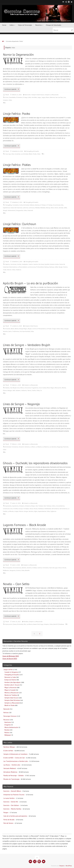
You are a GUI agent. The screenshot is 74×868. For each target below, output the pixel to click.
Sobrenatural (11, 210)
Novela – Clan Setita (16, 584)
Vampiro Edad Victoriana (12, 700)
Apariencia (15, 506)
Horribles (34, 97)
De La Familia (14, 509)
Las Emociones (32, 267)
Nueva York (36, 624)
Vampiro (6, 100)
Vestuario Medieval (10, 768)
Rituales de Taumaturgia (11, 779)
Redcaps (52, 267)
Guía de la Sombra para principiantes (15, 816)
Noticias (6, 713)
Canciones (13, 264)
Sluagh (5, 210)
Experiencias (7, 208)
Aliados (7, 388)
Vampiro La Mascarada (52, 95)
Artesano (22, 506)
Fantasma (46, 568)
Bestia (13, 329)
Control (34, 329)
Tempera (62, 866)
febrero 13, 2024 (17, 95)
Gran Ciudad (43, 388)
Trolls (5, 270)
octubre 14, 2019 (17, 326)
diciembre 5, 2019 (17, 202)
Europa (21, 509)
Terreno (65, 267)
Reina (53, 208)
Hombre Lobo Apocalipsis (12, 682)
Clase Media (12, 97)
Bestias (17, 329)
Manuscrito (58, 388)
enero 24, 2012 (16, 622)
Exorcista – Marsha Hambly (12, 809)
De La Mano (21, 388)
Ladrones (25, 208)
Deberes (32, 205)
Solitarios (24, 390)
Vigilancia (53, 511)
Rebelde (37, 208)
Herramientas (63, 509)
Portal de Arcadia (9, 820)
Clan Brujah (13, 388)
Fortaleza (26, 509)
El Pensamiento (42, 329)
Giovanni (21, 447)
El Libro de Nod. (8, 751)
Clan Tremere (39, 506)
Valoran (9, 270)
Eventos (40, 568)
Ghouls (35, 509)
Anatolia (8, 329)
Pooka (35, 154)
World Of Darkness (59, 624)
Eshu (13, 154)
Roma (56, 208)
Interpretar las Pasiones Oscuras (14, 795)
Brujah (30, 329)
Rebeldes (43, 208)
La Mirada (11, 511)
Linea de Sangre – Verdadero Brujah (27, 345)
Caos (7, 154)
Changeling (8, 205)
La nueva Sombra (9, 798)
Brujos (33, 506)
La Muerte (39, 447)
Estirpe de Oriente (10, 680)
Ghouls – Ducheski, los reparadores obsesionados (35, 463)
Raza (62, 329)
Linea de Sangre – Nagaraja (21, 404)
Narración (28, 95)
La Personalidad (22, 267)
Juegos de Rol (8, 670)
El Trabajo (50, 205)
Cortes (21, 205)
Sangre (66, 329)
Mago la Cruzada (10, 690)
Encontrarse (57, 205)
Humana (27, 447)
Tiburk (7, 95)
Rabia (58, 329)
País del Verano (8, 823)
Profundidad (40, 267)
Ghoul (31, 509)
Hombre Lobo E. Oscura (12, 685)
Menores (52, 97)
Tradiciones (16, 331)
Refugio (10, 390)
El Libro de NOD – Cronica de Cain (14, 758)
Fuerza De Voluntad (16, 208)
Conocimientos (60, 506)
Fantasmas (15, 447)
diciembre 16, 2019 (18, 151)
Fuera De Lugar (53, 568)
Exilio (30, 97)
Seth (14, 390)
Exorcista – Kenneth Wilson (12, 791)
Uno (65, 97)
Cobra (54, 506)
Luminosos (32, 208)
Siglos (36, 511)
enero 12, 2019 (16, 503)
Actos (7, 97)
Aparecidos (8, 506)
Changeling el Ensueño (33, 151)
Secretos (5, 331)
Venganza (13, 570)
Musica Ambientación (11, 727)
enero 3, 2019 (16, 565)
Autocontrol (9, 624)
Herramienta (55, 509)
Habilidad (41, 509)
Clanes (15, 624)
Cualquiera (25, 264)
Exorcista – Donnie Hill (11, 802)
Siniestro (18, 390)
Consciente (15, 205)
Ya (41, 390)
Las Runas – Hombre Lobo (12, 765)
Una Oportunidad (25, 331)
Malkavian (6, 570)
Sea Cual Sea (59, 97)
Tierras (29, 390)
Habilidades (48, 509)
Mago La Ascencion (11, 688)
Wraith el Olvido (10, 705)
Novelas (26, 622)
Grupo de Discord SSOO (10, 659)
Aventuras (8, 722)
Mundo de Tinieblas (11, 695)
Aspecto (7, 264)
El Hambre (19, 97)
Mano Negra (51, 388)
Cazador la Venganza (11, 672)
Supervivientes (42, 511)
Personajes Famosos (10, 716)
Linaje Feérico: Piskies (17, 165)
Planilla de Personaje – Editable (14, 776)
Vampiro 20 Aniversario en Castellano (15, 754)
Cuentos (36, 264)
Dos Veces (41, 264)
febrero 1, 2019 (17, 385)
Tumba (34, 390)
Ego (10, 154)
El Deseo (35, 568)
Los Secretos (53, 447)
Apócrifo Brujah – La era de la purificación (31, 283)
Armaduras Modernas (10, 772)
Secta (10, 331)
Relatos (7, 733)
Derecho (24, 568)
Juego (39, 97)
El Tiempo (43, 205)
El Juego (25, 97)
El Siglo (54, 329)
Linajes (16, 511)
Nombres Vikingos (9, 747)
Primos (5, 390)
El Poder (49, 329)
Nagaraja (60, 447)
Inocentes (17, 154)
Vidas (10, 100)
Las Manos (30, 624)
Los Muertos (45, 447)
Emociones (28, 388)
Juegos (43, 97)
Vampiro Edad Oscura (38, 95)
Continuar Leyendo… (12, 89)
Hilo (25, 624)
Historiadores (13, 267)
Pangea (6, 813)
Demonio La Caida (10, 677)
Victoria (18, 570)
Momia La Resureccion (12, 693)
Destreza (37, 205)
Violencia (18, 270)
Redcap (48, 208)
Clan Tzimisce (47, 506)
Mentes (64, 388)
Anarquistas (9, 568)
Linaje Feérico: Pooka (17, 114)
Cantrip (19, 264)
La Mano (33, 447)
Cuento (31, 264)
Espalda (47, 264)
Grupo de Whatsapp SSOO (11, 656)
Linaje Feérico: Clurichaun (20, 224)
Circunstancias (17, 568)
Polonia (21, 511)
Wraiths (27, 570)
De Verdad (26, 205)
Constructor (6, 509)
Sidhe (65, 208)
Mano (48, 97)
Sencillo (61, 208)
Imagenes (8, 725)
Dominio (29, 568)
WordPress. (69, 866)
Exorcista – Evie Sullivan (11, 805)
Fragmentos (35, 388)
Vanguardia (19, 210)
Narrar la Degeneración (18, 55)
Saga (42, 624)
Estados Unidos (54, 264)
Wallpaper (8, 735)
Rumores (66, 447)
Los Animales (24, 154)
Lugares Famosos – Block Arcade (24, 525)
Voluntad (30, 210)
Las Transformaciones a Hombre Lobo (16, 761)
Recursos (6, 720)
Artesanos (28, 506)
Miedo (30, 154)
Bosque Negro (23, 329)
